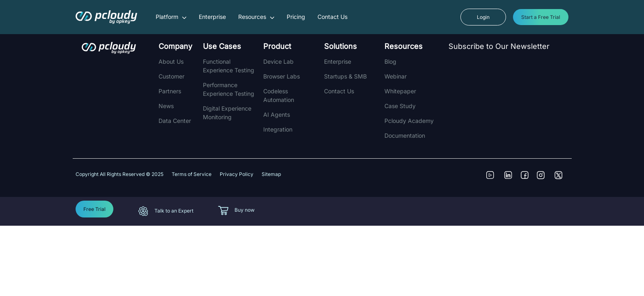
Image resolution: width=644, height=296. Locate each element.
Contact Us (332, 17)
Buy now (245, 210)
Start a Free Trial (541, 17)
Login (483, 17)
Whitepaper (400, 91)
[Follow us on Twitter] (560, 179)
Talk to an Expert (174, 211)
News (166, 106)
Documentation (405, 135)
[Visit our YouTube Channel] (494, 179)
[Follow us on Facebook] (527, 179)
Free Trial (94, 209)
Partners (170, 91)
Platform (171, 17)
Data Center (175, 121)
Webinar (396, 76)
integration (278, 129)
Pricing (296, 17)
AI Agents (277, 114)
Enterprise (212, 17)
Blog (390, 61)
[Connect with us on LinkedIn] (511, 179)
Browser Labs (282, 76)
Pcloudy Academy (409, 121)
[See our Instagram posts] (544, 179)
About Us (171, 61)
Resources (256, 17)
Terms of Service (192, 174)
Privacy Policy (237, 174)
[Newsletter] (507, 98)
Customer (171, 76)
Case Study (400, 106)
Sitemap (271, 174)
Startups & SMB (345, 76)
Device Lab (278, 61)
